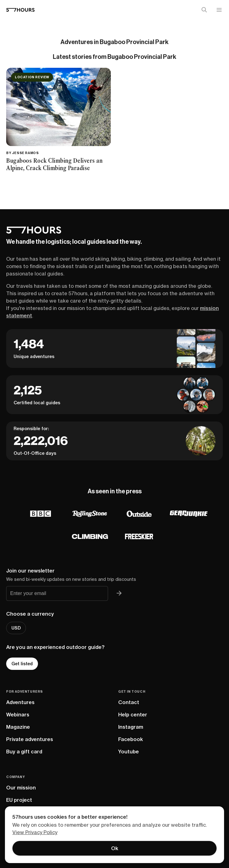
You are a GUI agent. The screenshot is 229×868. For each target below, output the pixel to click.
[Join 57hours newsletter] (119, 593)
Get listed (22, 664)
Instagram (131, 727)
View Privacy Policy (35, 832)
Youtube (129, 752)
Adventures (20, 702)
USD (16, 628)
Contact (129, 702)
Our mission (21, 788)
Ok (115, 848)
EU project (19, 800)
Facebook (131, 739)
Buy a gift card (24, 752)
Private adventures (30, 739)
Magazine (18, 727)
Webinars (18, 715)
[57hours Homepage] (20, 10)
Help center (133, 715)
